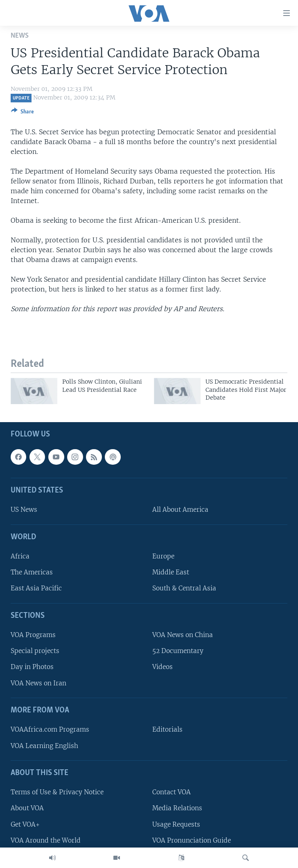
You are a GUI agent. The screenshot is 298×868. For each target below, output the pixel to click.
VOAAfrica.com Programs (50, 730)
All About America (180, 510)
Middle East (171, 573)
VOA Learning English (44, 746)
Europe (163, 557)
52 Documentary (178, 651)
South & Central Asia (184, 589)
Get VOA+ (25, 824)
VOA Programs (33, 635)
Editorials (167, 730)
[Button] (23, 113)
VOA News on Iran (38, 683)
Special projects (35, 651)
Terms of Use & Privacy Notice (57, 792)
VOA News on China (183, 635)
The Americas (32, 573)
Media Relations (177, 808)
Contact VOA (172, 792)
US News (24, 510)
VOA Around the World (46, 840)
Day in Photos (32, 667)
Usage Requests (176, 824)
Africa (20, 557)
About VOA (27, 808)
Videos (163, 667)
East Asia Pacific (36, 589)
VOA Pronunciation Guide (192, 840)
